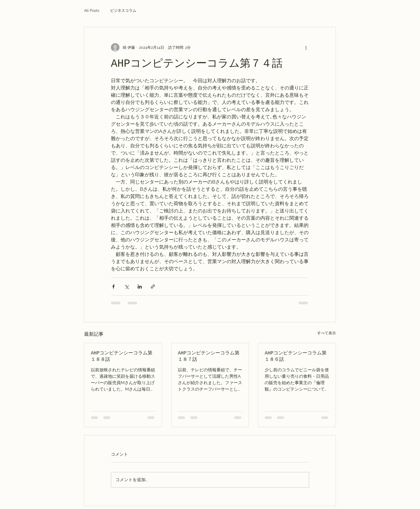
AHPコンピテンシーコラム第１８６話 (295, 356)
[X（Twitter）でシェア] (127, 287)
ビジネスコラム (123, 10)
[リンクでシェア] (153, 287)
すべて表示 (327, 333)
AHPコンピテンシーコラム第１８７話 (209, 356)
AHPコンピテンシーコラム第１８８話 (122, 356)
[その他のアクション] (306, 47)
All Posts (92, 10)
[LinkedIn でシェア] (140, 287)
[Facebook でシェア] (113, 287)
